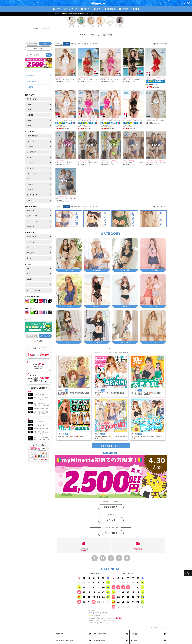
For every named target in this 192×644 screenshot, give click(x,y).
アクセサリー (31, 247)
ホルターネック (32, 195)
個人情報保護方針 (99, 641)
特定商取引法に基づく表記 (65, 641)
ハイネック (31, 190)
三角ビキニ (31, 200)
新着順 (95, 44)
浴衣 (28, 268)
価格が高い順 (86, 44)
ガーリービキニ (32, 221)
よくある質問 (32, 336)
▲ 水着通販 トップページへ (158, 628)
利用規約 (134, 641)
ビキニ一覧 (31, 141)
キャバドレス (31, 274)
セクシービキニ (32, 216)
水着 (37, 29)
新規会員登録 (32, 43)
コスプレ (30, 279)
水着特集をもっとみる (111, 446)
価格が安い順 (75, 44)
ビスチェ (30, 184)
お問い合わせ (39, 48)
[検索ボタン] (49, 55)
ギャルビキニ (31, 210)
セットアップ (31, 152)
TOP (34, 29)
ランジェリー (31, 284)
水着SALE (31, 75)
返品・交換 (135, 634)
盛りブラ (30, 258)
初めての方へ (60, 634)
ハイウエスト (31, 173)
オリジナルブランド (34, 291)
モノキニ (30, 157)
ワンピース (31, 147)
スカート (30, 179)
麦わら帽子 (31, 253)
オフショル (31, 168)
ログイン (45, 43)
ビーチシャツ (31, 242)
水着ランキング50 (33, 81)
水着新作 (30, 87)
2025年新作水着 (32, 136)
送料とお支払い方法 (100, 634)
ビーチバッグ (31, 237)
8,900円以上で (84, 546)
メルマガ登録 (39, 341)
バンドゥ (30, 163)
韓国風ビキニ (31, 226)
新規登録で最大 (96, 14)
